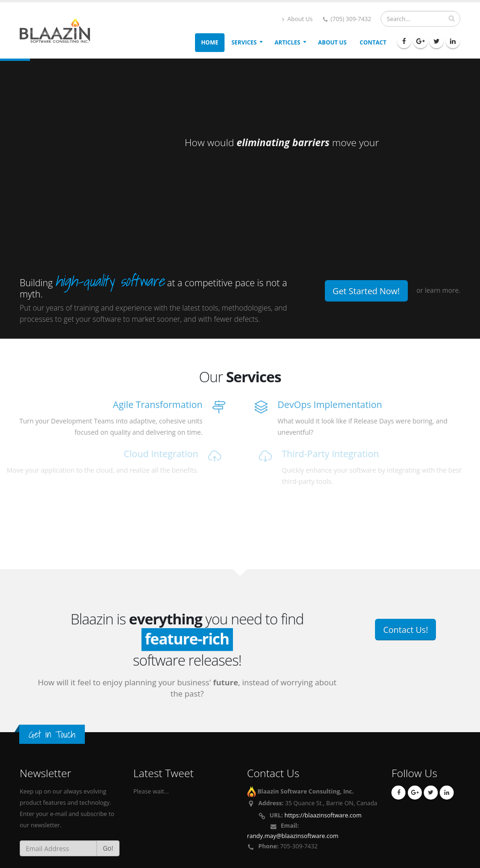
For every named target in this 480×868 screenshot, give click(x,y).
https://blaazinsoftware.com (323, 815)
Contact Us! (405, 630)
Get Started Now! (366, 291)
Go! (108, 848)
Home (210, 42)
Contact (373, 42)
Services (244, 42)
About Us (297, 19)
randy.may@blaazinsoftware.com (293, 836)
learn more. (442, 290)
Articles (288, 42)
